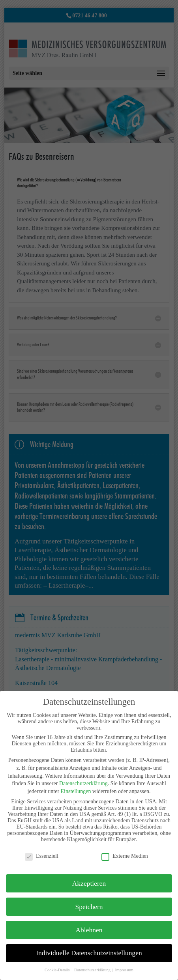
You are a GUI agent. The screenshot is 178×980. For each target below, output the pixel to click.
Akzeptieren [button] (89, 883)
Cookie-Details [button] (58, 970)
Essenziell (42, 856)
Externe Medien (125, 856)
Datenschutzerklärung (83, 783)
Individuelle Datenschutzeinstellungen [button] (89, 953)
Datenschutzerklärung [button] (93, 970)
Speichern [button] (89, 907)
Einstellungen (76, 791)
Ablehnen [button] (89, 930)
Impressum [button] (124, 970)
